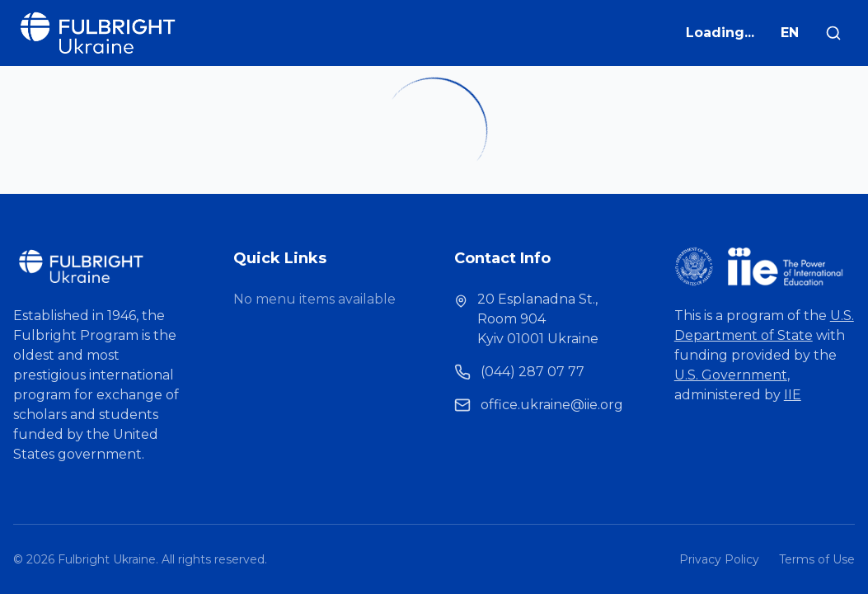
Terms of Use (817, 559)
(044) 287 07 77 (533, 372)
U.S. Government (731, 375)
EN (790, 33)
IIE (793, 395)
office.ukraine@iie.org (552, 405)
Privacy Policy (719, 559)
